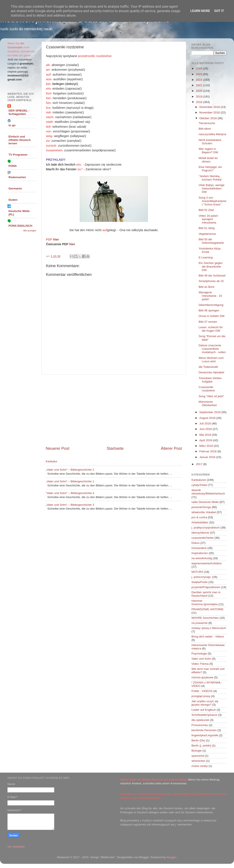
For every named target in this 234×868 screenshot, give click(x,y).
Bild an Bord (207, 287)
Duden (13, 200)
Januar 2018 (208, 457)
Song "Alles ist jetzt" (211, 396)
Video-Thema (200, 664)
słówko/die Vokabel (204, 512)
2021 (200, 85)
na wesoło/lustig (202, 558)
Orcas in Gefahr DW (212, 316)
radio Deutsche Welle (205, 502)
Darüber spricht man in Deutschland (206, 594)
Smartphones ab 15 (211, 281)
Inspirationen (200, 553)
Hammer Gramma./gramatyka (205, 602)
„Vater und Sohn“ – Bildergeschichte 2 (70, 470)
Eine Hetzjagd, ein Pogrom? (210, 169)
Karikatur (51, 461)
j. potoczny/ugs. (201, 577)
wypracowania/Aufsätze (207, 563)
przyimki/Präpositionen (206, 587)
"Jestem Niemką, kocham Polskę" (210, 178)
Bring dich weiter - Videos (208, 637)
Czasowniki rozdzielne (207, 389)
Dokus (195, 543)
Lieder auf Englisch (204, 710)
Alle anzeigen (30, 231)
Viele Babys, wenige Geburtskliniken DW (212, 188)
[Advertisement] (114, 410)
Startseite (115, 448)
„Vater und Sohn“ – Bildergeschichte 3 (70, 505)
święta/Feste (200, 582)
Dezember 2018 (210, 107)
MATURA (197, 572)
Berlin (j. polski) (201, 746)
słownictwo (198, 761)
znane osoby (200, 766)
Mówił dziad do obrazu (208, 160)
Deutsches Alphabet (211, 372)
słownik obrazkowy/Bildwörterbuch (208, 492)
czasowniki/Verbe (203, 538)
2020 (200, 91)
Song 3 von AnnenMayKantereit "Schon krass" (213, 201)
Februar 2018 (208, 451)
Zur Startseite (16, 847)
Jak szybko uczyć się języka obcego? (205, 703)
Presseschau (200, 725)
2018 (200, 102)
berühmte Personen (204, 730)
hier (56, 239)
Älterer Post (171, 448)
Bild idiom (205, 129)
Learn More (200, 11)
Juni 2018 (206, 429)
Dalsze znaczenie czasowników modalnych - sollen (212, 349)
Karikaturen (199, 480)
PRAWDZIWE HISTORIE (208, 609)
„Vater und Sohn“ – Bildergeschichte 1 (70, 481)
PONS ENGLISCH (20, 226)
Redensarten (17, 177)
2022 (200, 80)
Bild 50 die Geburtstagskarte (211, 241)
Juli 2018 (205, 423)
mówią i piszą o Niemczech (209, 628)
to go (12, 125)
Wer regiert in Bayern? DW (208, 151)
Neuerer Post (58, 448)
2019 (200, 97)
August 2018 (208, 418)
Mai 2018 (206, 435)
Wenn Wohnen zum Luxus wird (211, 360)
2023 (200, 74)
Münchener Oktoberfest (208, 403)
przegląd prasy (201, 696)
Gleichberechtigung (211, 305)
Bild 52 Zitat (206, 210)
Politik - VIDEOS (202, 691)
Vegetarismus (207, 234)
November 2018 (210, 112)
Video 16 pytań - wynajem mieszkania (209, 219)
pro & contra (199, 517)
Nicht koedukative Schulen (210, 142)
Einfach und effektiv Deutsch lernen (20, 140)
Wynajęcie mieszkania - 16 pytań (210, 296)
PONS (13, 166)
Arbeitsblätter (200, 522)
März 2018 (207, 446)
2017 (200, 464)
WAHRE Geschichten (205, 618)
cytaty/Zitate (199, 485)
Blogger (171, 857)
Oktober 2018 (208, 118)
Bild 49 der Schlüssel (212, 276)
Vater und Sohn (201, 659)
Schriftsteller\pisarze (204, 715)
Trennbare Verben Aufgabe (210, 380)
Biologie (197, 751)
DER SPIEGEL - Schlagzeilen (19, 112)
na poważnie (200, 623)
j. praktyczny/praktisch (206, 528)
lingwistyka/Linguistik (205, 735)
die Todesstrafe (208, 367)
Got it (219, 11)
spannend (198, 756)
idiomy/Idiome (200, 533)
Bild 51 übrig (207, 228)
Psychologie (199, 654)
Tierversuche (207, 123)
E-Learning (206, 257)
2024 (200, 68)
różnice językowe (202, 677)
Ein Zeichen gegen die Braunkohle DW (211, 266)
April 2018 (206, 440)
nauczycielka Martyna (213, 134)
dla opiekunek (200, 720)
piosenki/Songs (201, 507)
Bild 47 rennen (208, 322)
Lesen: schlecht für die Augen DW (211, 329)
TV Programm (18, 155)
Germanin (15, 188)
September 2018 (210, 412)
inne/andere (199, 548)
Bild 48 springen (209, 310)
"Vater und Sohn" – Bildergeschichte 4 (70, 493)
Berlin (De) (198, 740)
